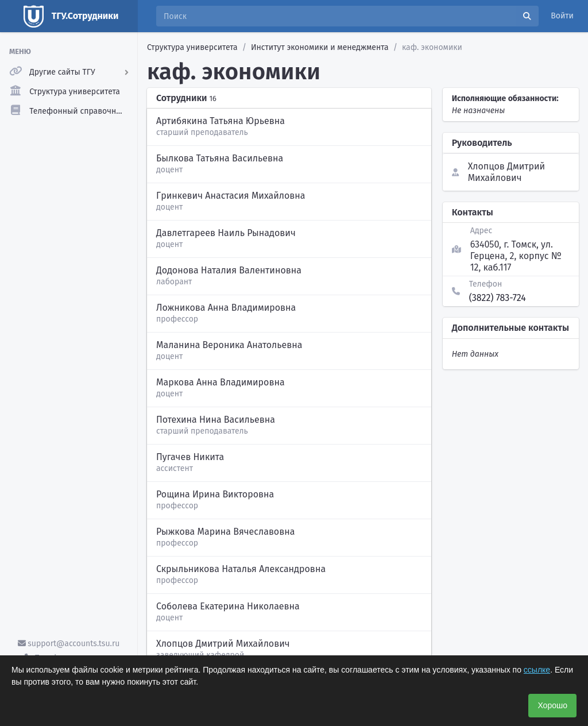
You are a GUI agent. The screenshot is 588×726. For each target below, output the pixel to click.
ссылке (537, 670)
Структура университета (192, 47)
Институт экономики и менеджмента (320, 47)
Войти (562, 16)
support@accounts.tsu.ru (69, 644)
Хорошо (552, 705)
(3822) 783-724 (498, 298)
